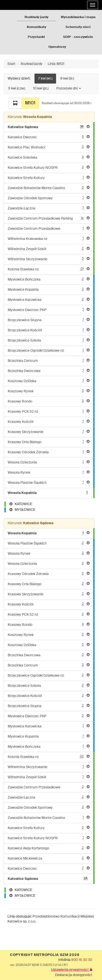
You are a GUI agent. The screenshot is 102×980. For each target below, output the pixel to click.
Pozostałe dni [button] (69, 88)
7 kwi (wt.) (45, 79)
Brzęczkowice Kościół (49, 330)
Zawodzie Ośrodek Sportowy (49, 198)
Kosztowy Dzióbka (49, 381)
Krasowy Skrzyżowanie (49, 432)
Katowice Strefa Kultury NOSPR (49, 167)
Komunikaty (36, 27)
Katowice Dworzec (49, 137)
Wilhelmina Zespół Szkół (49, 249)
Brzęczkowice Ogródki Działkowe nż (49, 350)
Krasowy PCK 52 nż (49, 411)
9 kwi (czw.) (17, 88)
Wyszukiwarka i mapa (78, 17)
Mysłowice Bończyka (49, 279)
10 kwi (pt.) (41, 88)
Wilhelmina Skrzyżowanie (49, 259)
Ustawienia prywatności (72, 970)
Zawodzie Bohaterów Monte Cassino (49, 188)
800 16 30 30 (82, 960)
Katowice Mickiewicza (49, 858)
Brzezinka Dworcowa (49, 371)
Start (11, 64)
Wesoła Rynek (49, 472)
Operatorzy (57, 47)
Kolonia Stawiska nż (49, 269)
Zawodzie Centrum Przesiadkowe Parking (49, 218)
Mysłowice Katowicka (49, 300)
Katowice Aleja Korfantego (49, 848)
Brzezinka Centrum (49, 360)
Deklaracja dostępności (74, 975)
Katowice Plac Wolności (49, 147)
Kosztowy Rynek (49, 391)
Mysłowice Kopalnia (49, 289)
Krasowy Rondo (49, 401)
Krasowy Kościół (49, 421)
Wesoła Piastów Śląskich (49, 482)
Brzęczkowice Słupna (49, 320)
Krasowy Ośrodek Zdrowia (49, 452)
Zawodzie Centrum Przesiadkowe (49, 228)
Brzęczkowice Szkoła (49, 340)
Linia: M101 (56, 64)
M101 (30, 103)
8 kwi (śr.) (67, 79)
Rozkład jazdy (32, 64)
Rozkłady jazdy (36, 17)
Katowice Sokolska (49, 157)
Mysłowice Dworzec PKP (49, 310)
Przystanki (36, 37)
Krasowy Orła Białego (49, 442)
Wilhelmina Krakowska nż (49, 239)
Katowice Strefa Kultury (49, 178)
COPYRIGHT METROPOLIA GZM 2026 (45, 955)
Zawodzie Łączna (49, 208)
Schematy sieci (78, 27)
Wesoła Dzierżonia (49, 462)
